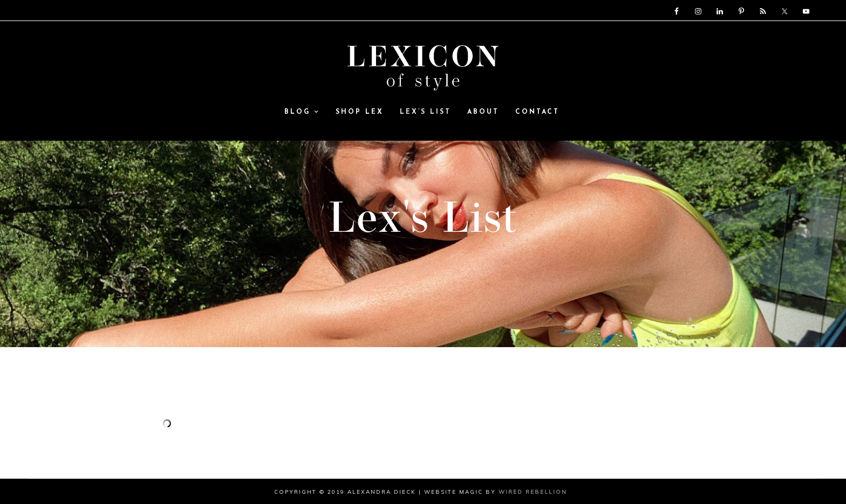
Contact (537, 113)
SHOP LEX (360, 113)
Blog (302, 113)
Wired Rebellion (533, 492)
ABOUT (483, 113)
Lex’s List (425, 113)
